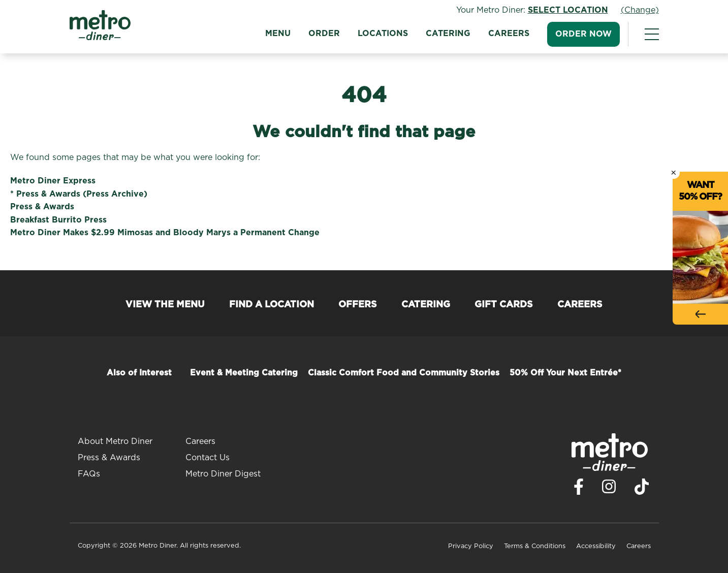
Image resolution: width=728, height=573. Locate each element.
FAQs (89, 474)
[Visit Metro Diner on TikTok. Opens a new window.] (642, 489)
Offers (358, 305)
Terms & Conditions (535, 546)
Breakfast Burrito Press (58, 220)
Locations (383, 34)
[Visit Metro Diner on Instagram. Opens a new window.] (609, 489)
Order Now (583, 34)
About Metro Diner (115, 441)
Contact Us (208, 458)
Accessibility (596, 546)
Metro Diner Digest (223, 474)
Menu (278, 34)
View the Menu (165, 305)
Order (324, 34)
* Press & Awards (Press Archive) (79, 194)
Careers (509, 34)
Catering (448, 34)
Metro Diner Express (53, 181)
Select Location (568, 10)
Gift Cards (504, 305)
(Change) (640, 10)
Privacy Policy (471, 546)
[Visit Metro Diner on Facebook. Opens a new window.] (579, 489)
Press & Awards (42, 207)
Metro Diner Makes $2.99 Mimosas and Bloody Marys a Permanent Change (165, 233)
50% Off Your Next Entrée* (565, 373)
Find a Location (272, 305)
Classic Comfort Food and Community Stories (404, 373)
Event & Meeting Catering (244, 373)
